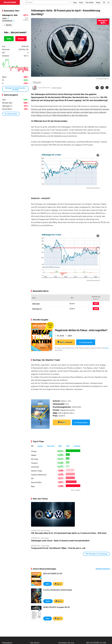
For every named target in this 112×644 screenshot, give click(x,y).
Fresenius (34, 463)
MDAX (60, 446)
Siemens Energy (36, 471)
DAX (32, 446)
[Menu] (109, 2)
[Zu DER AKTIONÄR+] (89, 2)
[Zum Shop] (75, 2)
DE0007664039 (8, 20)
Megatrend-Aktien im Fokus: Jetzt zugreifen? (81, 330)
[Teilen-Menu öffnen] (97, 88)
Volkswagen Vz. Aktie (10, 15)
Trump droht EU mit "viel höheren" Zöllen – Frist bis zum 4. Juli (58, 548)
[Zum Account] (81, 2)
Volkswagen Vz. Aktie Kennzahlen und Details (15, 89)
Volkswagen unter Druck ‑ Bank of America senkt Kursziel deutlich (60, 541)
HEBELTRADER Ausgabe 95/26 (56, 607)
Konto (107, 348)
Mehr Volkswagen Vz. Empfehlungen (96, 554)
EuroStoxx (77, 446)
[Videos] (98, 2)
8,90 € (48, 584)
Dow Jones (51, 446)
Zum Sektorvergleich (11, 114)
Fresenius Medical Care (39, 475)
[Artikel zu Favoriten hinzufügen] (107, 87)
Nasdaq (40, 446)
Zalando (34, 455)
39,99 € (48, 601)
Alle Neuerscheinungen (103, 569)
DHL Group (35, 459)
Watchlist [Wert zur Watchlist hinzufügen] (9, 25)
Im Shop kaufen (86, 342)
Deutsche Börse (36, 482)
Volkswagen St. (37, 309)
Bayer (33, 486)
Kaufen (9, 39)
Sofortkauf (65, 342)
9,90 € (48, 618)
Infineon (34, 451)
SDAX (68, 446)
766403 (6, 18)
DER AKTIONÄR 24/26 (53, 573)
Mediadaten (7, 643)
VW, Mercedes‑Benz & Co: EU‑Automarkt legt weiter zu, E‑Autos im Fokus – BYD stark (69, 533)
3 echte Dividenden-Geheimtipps (58, 590)
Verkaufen (21, 39)
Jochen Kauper (56, 88)
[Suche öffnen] (27, 2)
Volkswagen (37, 82)
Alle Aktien (35, 643)
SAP (32, 478)
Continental (35, 467)
